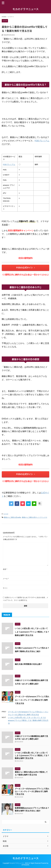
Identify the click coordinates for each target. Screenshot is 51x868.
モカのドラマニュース (26, 9)
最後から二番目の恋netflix (12, 517)
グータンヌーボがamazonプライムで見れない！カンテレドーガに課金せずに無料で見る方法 (32, 700)
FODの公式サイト (25, 268)
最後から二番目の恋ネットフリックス (35, 517)
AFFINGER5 (25, 865)
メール (6, 579)
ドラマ (6, 514)
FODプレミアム (42, 141)
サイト (5, 588)
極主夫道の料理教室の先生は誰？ (29, 664)
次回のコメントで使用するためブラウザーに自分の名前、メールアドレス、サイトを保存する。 (25, 599)
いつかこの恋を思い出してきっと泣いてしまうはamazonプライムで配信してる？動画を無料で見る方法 (32, 632)
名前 (5, 569)
